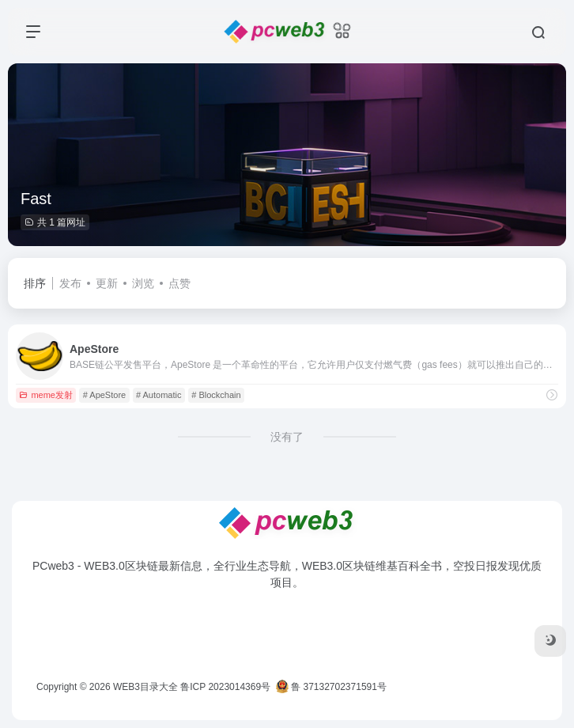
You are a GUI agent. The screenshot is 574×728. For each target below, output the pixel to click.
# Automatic (159, 395)
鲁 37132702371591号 (331, 687)
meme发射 (46, 395)
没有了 (287, 437)
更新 (107, 283)
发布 (70, 283)
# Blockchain (216, 395)
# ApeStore (104, 395)
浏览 (143, 283)
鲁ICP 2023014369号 (225, 687)
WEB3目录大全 (145, 687)
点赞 (179, 283)
